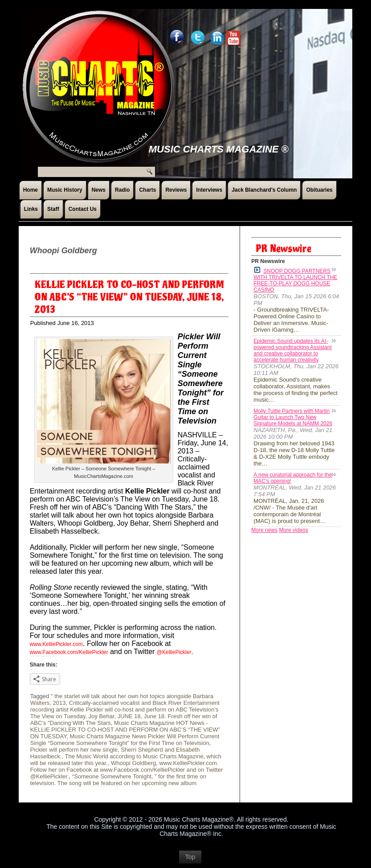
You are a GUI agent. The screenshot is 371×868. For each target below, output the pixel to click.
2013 (59, 703)
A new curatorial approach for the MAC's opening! (293, 478)
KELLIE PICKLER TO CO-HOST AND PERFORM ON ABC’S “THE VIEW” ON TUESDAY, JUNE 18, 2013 (129, 297)
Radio (122, 190)
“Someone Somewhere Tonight (112, 776)
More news (264, 530)
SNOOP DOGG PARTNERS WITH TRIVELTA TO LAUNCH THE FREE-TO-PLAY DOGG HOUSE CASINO (295, 280)
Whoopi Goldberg (133, 763)
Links (31, 209)
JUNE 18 (129, 716)
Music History (65, 190)
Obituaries (319, 190)
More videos (293, 530)
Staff (53, 209)
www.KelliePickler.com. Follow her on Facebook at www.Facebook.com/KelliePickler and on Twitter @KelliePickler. (127, 770)
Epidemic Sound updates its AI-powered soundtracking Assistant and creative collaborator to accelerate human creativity (292, 350)
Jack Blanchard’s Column (264, 190)
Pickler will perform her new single (74, 750)
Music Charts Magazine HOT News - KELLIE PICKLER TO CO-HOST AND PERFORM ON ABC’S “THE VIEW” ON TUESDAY (125, 730)
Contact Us (83, 209)
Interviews (209, 190)
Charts (147, 190)
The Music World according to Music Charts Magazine (134, 756)
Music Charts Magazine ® (219, 149)
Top (190, 857)
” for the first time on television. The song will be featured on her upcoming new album (118, 780)
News (99, 190)
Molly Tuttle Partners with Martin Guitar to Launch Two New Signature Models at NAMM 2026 (293, 417)
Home (31, 190)
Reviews (176, 190)
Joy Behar (102, 716)
